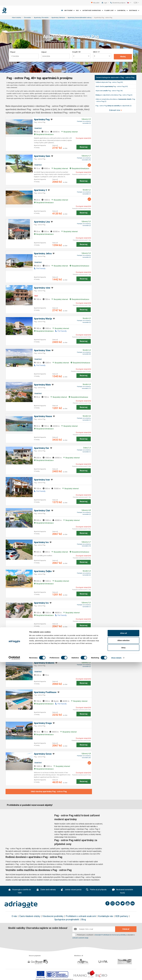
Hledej (123, 57)
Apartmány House (43, 416)
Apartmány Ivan (42, 480)
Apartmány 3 (40, 190)
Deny (124, 965)
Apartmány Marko (43, 635)
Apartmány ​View (42, 350)
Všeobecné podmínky (53, 916)
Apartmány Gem (42, 156)
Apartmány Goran (43, 754)
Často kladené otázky (30, 916)
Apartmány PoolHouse (45, 692)
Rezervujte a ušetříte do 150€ (20, 891)
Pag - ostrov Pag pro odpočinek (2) (114, 106)
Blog (84, 920)
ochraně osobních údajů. (80, 938)
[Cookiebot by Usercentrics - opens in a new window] (14, 976)
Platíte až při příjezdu (96, 890)
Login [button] (106, 3)
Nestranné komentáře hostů (122, 891)
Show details (116, 976)
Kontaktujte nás (106, 916)
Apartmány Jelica (43, 254)
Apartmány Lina (42, 222)
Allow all (124, 951)
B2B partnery (122, 916)
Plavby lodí (110, 10)
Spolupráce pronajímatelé (67, 920)
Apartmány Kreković (44, 663)
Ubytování (69, 10)
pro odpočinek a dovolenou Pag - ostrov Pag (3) (114, 95)
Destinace (134, 10)
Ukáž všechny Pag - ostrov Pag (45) (112, 86)
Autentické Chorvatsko (93, 10)
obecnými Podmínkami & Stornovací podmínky (110, 935)
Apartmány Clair (42, 511)
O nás (14, 916)
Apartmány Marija (43, 319)
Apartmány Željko (43, 571)
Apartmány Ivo (41, 542)
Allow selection (123, 958)
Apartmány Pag (42, 120)
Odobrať (126, 929)
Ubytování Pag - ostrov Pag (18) (109, 91)
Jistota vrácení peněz (71, 890)
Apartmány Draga (43, 723)
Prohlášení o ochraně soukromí (81, 916)
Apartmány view (42, 288)
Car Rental (122, 10)
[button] (129, 3)
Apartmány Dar (42, 448)
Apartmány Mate (42, 385)
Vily (78, 10)
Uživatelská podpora (118, 3)
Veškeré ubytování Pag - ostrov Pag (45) (109, 82)
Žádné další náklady (46, 890)
